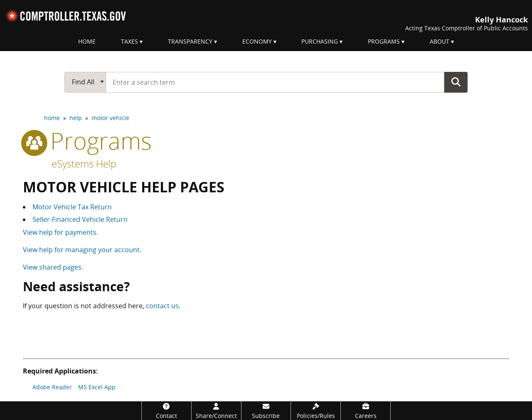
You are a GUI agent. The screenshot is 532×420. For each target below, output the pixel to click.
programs (87, 140)
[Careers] (366, 411)
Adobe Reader (52, 387)
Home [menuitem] (87, 41)
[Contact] (166, 411)
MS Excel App (97, 387)
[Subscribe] (266, 411)
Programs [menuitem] (384, 41)
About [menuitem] (440, 41)
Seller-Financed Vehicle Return (80, 219)
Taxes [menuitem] (129, 41)
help (76, 118)
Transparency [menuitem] (190, 41)
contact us (162, 306)
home (52, 118)
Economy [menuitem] (257, 41)
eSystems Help (84, 163)
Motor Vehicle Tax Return (72, 207)
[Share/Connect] (216, 411)
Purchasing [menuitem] (320, 41)
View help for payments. (60, 232)
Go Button (456, 82)
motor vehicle (110, 118)
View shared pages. (53, 267)
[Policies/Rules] (316, 411)
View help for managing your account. (82, 250)
